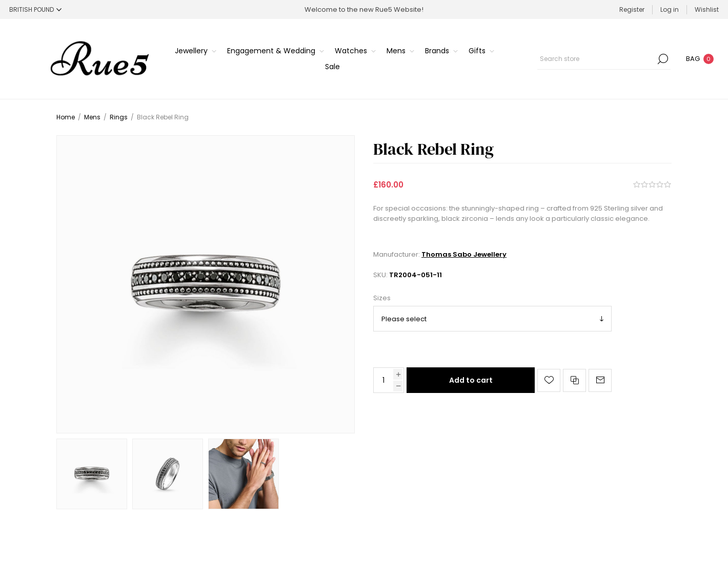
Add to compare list (574, 380)
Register (632, 9)
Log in (670, 9)
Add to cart (471, 380)
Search (663, 59)
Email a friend (600, 380)
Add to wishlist (549, 380)
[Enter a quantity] (383, 380)
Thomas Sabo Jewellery (464, 254)
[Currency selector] (35, 9)
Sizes (382, 298)
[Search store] (604, 59)
